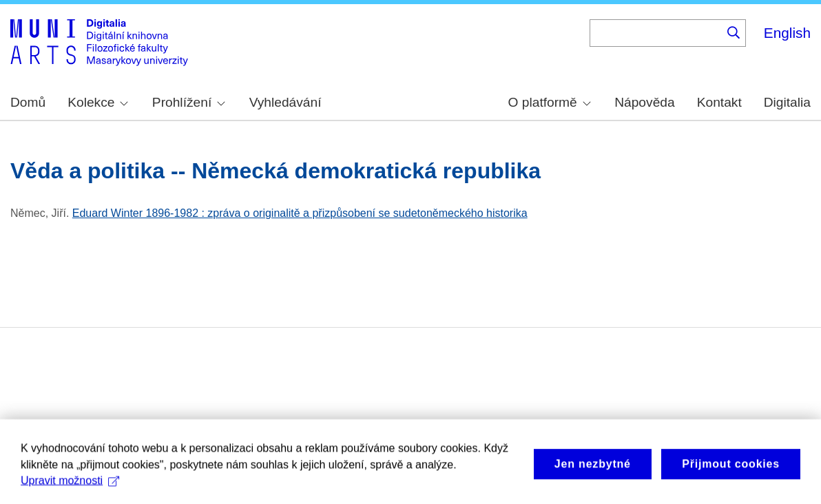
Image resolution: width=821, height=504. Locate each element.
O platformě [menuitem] (550, 102)
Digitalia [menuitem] (787, 102)
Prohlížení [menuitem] (189, 102)
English (787, 33)
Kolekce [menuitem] (98, 102)
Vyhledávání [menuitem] (285, 102)
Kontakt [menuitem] (719, 102)
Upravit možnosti (70, 489)
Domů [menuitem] (28, 102)
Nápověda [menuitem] (644, 102)
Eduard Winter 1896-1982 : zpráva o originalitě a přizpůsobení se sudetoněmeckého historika (300, 213)
